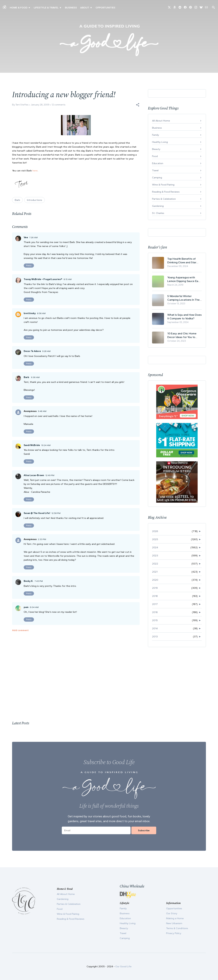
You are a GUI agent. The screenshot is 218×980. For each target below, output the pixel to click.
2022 (155, 564)
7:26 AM (33, 237)
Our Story (172, 913)
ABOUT (85, 8)
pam (26, 607)
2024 (155, 547)
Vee (26, 237)
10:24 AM (46, 445)
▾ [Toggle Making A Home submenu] (29, 8)
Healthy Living (160, 142)
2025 (155, 539)
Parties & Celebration (164, 199)
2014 (155, 628)
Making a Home (175, 918)
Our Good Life (123, 966)
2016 (155, 612)
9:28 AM (46, 351)
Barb (17, 200)
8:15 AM (68, 279)
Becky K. (28, 581)
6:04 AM (34, 607)
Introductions (35, 200)
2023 (155, 556)
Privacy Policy (174, 933)
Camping (157, 178)
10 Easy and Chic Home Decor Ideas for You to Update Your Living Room (183, 335)
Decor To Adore (32, 351)
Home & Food (19, 8)
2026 (155, 531)
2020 (155, 580)
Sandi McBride (32, 445)
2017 (155, 604)
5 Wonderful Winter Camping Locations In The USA (183, 298)
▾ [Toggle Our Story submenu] (91, 8)
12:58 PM (56, 513)
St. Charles (158, 213)
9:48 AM (42, 411)
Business (71, 8)
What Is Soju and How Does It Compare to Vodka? (184, 317)
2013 (155, 637)
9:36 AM (35, 377)
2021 (155, 572)
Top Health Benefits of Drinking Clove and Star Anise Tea (182, 261)
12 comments (59, 105)
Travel (155, 170)
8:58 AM (41, 313)
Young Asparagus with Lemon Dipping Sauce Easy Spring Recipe (184, 279)
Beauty (156, 149)
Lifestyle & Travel (46, 8)
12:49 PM (50, 475)
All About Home (161, 121)
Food (155, 156)
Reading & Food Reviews (166, 192)
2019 (155, 588)
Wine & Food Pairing (163, 185)
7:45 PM (39, 581)
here (35, 171)
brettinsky (30, 313)
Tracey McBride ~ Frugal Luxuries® (43, 279)
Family (156, 135)
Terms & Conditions (177, 928)
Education (158, 163)
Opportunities (105, 8)
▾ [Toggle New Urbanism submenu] (60, 8)
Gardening (158, 206)
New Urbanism (174, 923)
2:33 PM (42, 539)
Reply (29, 265)
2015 (155, 620)
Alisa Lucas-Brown (34, 475)
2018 (155, 596)
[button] (138, 105)
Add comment (20, 630)
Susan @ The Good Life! (37, 513)
